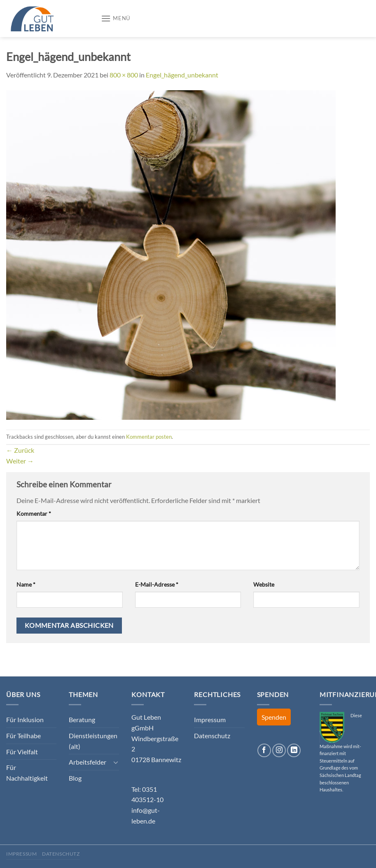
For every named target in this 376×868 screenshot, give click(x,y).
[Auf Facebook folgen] (264, 750)
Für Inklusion (25, 719)
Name (26, 584)
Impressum (210, 719)
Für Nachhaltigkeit (27, 773)
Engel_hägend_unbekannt (182, 75)
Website (264, 584)
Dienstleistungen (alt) (93, 741)
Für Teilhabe (23, 736)
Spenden (274, 717)
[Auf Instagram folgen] (279, 750)
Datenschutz (212, 736)
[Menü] (116, 18)
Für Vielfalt (22, 752)
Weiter (20, 461)
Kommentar (34, 514)
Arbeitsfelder (88, 762)
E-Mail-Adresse (157, 584)
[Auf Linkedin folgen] (294, 750)
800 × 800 (124, 75)
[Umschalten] (116, 762)
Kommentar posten (149, 437)
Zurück (20, 450)
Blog (75, 778)
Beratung (82, 719)
